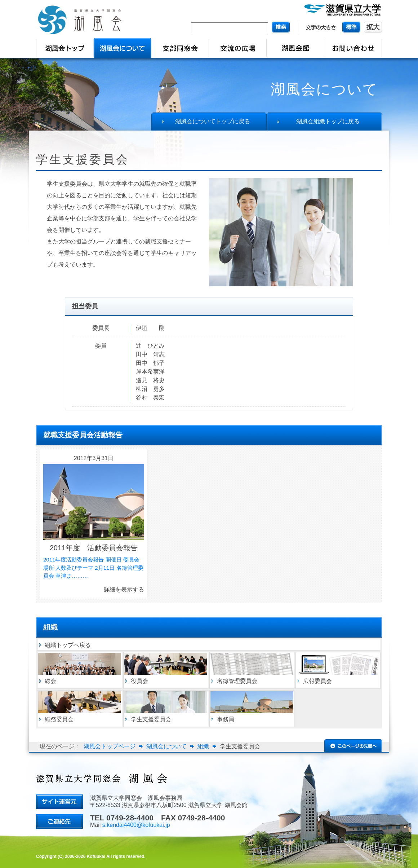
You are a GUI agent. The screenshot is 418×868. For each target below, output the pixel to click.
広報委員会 (317, 681)
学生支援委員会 (151, 719)
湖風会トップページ (110, 746)
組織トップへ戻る (68, 645)
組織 (203, 746)
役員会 (139, 681)
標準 (351, 27)
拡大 (373, 27)
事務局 (226, 719)
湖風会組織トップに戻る (328, 121)
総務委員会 (59, 719)
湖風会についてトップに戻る (213, 121)
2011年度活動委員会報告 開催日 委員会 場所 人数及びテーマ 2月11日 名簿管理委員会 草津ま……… (93, 568)
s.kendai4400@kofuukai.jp (136, 825)
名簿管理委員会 (237, 681)
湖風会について (166, 746)
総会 (50, 681)
